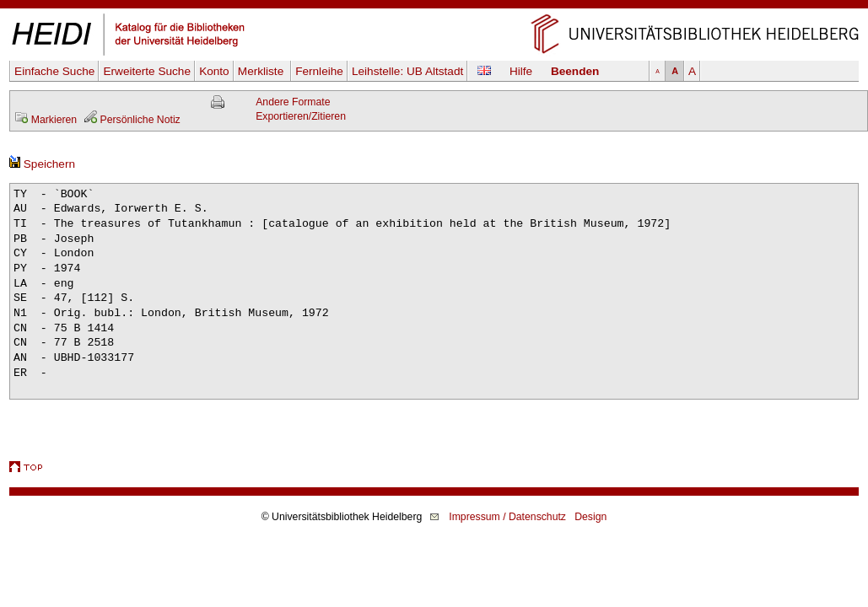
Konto (214, 71)
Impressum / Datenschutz (507, 517)
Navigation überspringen (434, 7)
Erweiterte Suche (147, 71)
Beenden (575, 71)
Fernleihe (319, 71)
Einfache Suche (54, 71)
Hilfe (521, 71)
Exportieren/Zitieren (301, 116)
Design (590, 517)
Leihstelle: (407, 71)
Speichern (42, 164)
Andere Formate (293, 102)
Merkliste (262, 71)
